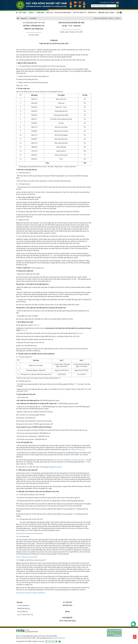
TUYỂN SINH (41, 13)
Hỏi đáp (62, 638)
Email (113, 3)
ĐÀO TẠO (50, 13)
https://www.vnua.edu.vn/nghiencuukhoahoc (31, 593)
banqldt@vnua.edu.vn (55, 467)
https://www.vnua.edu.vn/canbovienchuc (29, 533)
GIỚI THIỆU (23, 13)
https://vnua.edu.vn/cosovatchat (27, 557)
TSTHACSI (33, 18)
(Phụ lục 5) (79, 333)
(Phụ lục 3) (36, 325)
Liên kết (57, 638)
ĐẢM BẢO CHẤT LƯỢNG (106, 13)
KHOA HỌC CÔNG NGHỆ (63, 13)
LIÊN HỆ (119, 13)
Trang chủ (22, 18)
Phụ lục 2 (50, 256)
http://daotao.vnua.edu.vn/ (76, 450)
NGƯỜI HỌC (92, 13)
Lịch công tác (104, 3)
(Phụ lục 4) (23, 330)
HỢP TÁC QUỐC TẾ (80, 13)
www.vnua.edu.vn (59, 460)
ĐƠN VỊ (32, 13)
